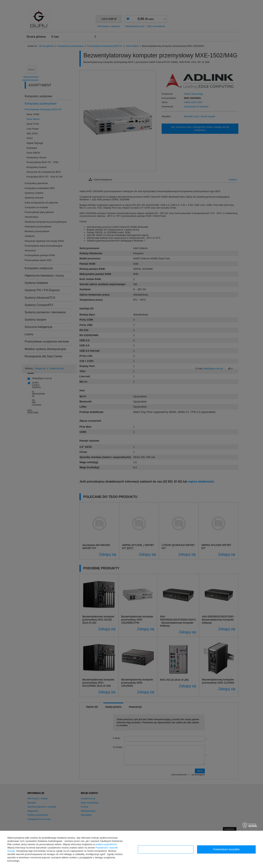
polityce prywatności (106, 844)
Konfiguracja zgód (166, 849)
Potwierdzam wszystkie (226, 849)
